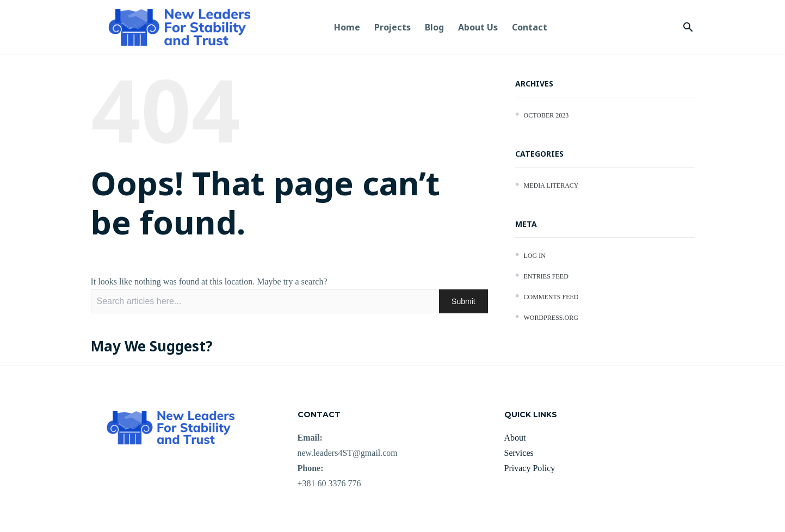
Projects (392, 27)
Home (347, 27)
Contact (530, 27)
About (515, 438)
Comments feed (551, 297)
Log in (535, 256)
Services (519, 453)
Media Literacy (551, 185)
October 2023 (546, 115)
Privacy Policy (530, 468)
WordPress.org (551, 318)
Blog (434, 27)
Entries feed (546, 276)
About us (478, 27)
